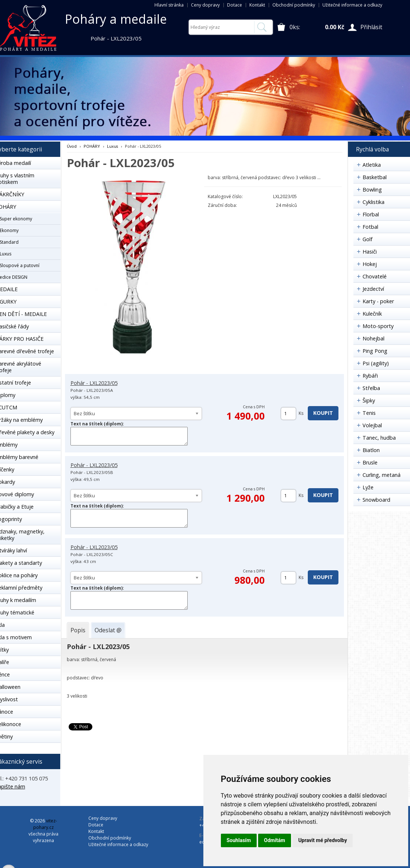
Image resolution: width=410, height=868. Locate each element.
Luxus (112, 146)
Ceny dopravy (205, 5)
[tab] (78, 630)
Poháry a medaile (116, 19)
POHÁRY (92, 146)
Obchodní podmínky (294, 5)
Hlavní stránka (169, 5)
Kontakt (257, 5)
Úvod (72, 146)
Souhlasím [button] (239, 840)
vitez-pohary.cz (45, 824)
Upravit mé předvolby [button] (323, 840)
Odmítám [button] (275, 840)
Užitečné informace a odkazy (352, 5)
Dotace (235, 5)
